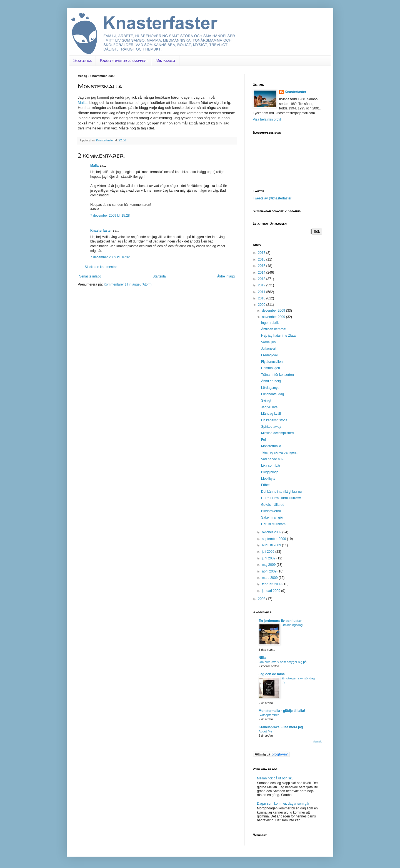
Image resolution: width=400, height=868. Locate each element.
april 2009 (270, 571)
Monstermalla (271, 446)
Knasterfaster (101, 231)
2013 (262, 279)
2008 (262, 599)
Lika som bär (271, 466)
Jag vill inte (269, 407)
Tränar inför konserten (277, 375)
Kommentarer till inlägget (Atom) (127, 284)
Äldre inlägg (226, 276)
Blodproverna (271, 511)
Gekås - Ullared (273, 505)
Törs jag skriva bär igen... (280, 452)
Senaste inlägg (90, 276)
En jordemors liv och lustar (280, 621)
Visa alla (317, 742)
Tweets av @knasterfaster (272, 198)
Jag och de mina (272, 674)
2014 (262, 272)
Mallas (83, 103)
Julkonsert (269, 349)
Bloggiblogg (270, 472)
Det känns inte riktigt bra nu (281, 492)
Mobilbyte (268, 479)
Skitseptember (269, 715)
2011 (262, 292)
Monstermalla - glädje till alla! (282, 711)
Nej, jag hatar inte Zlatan (279, 336)
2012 (262, 285)
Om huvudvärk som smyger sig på (283, 662)
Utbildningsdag (292, 625)
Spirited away (271, 427)
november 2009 (274, 317)
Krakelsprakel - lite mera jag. (281, 727)
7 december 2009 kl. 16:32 (110, 257)
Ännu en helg (271, 381)
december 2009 (274, 311)
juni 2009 (269, 558)
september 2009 (274, 539)
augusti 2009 (272, 545)
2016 (262, 259)
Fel (263, 440)
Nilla (262, 658)
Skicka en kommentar (101, 267)
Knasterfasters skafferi (124, 60)
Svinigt (266, 401)
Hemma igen (271, 368)
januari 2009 (272, 591)
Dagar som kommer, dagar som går (283, 804)
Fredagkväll (270, 355)
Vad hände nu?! (273, 459)
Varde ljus (268, 342)
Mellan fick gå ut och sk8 (275, 778)
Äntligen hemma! (274, 329)
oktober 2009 (272, 532)
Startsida (82, 60)
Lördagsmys (270, 388)
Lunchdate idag (272, 394)
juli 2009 (269, 552)
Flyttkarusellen (272, 362)
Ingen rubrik (270, 323)
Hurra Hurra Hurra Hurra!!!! (281, 498)
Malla (94, 166)
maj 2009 (269, 565)
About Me (265, 731)
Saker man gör (272, 517)
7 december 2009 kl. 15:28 (110, 216)
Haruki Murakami (274, 524)
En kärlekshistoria (274, 420)
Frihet (265, 485)
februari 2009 (272, 584)
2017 (262, 253)
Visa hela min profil (267, 119)
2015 (262, 266)
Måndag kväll (271, 414)
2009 (262, 305)
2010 (262, 298)
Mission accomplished (277, 433)
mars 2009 (270, 578)
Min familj (165, 60)
